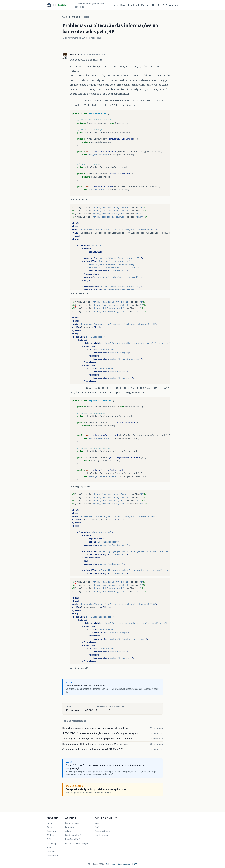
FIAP (97, 827)
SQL (153, 5)
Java (115, 5)
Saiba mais (111, 864)
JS (159, 5)
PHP (165, 5)
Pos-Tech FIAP (73, 839)
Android (174, 5)
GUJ (65, 17)
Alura (97, 823)
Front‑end (134, 5)
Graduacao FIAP (73, 835)
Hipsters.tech (101, 835)
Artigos (69, 831)
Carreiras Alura (72, 823)
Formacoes (71, 827)
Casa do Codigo (103, 831)
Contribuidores (124, 864)
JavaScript (52, 843)
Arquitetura (52, 855)
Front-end (75, 17)
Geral (123, 5)
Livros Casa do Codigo (76, 843)
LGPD (135, 864)
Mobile (145, 5)
